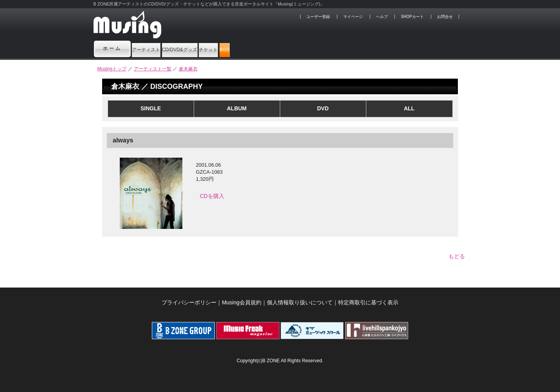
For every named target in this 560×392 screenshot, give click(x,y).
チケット (280, 49)
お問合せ (445, 17)
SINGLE (151, 108)
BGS (319, 49)
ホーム (112, 49)
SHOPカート (412, 17)
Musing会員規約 (242, 298)
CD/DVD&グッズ (223, 49)
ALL (409, 108)
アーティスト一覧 (153, 69)
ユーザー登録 (318, 17)
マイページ (353, 17)
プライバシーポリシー (189, 298)
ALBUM (237, 108)
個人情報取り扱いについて (300, 298)
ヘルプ (382, 17)
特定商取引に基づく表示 (368, 298)
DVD (323, 108)
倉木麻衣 (188, 69)
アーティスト (159, 49)
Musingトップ (112, 69)
